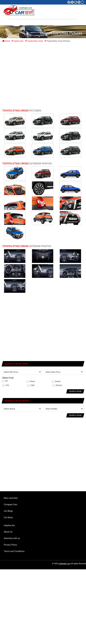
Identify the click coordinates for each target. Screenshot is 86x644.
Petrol (31, 381)
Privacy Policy (10, 545)
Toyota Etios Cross (35, 41)
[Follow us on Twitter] (72, 2)
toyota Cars (19, 41)
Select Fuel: (8, 378)
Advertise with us (12, 538)
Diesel (56, 381)
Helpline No (9, 525)
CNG (31, 385)
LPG (6, 385)
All (5, 381)
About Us (8, 532)
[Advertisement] (28, 76)
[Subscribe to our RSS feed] (79, 2)
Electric (57, 385)
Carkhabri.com (64, 564)
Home (6, 41)
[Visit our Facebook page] (69, 2)
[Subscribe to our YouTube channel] (82, 2)
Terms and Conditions (14, 551)
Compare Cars (11, 504)
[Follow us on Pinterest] (76, 2)
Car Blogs (8, 511)
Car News (8, 517)
